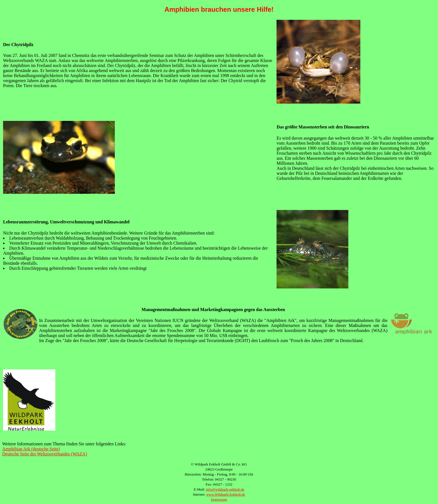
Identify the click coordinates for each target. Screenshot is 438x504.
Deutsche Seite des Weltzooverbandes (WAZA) (45, 454)
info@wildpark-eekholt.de (225, 489)
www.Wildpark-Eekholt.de (226, 494)
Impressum (219, 499)
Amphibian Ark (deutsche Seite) (31, 449)
